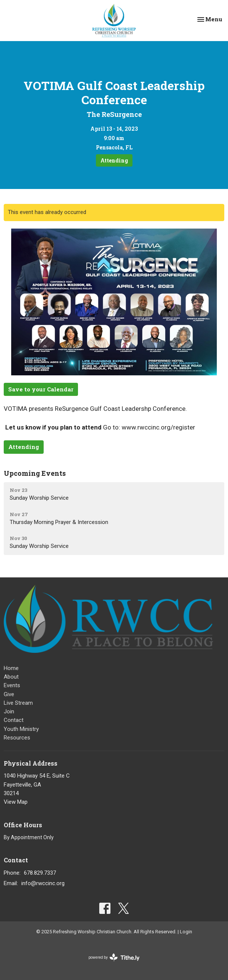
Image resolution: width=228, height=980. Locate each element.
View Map (16, 802)
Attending (114, 160)
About (11, 677)
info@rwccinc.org (43, 883)
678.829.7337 (40, 873)
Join (9, 711)
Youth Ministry (21, 729)
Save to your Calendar (41, 389)
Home (11, 668)
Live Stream (18, 703)
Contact (14, 720)
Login (186, 932)
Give (9, 694)
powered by (114, 957)
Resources (17, 738)
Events (12, 685)
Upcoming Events (35, 473)
